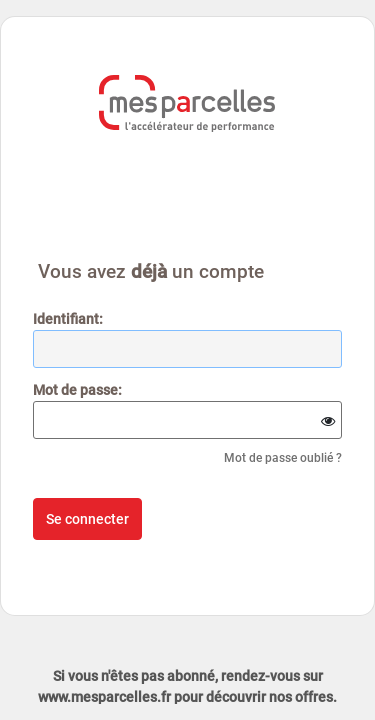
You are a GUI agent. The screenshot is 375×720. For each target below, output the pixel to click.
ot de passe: (77, 390)
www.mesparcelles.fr (104, 697)
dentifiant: (68, 319)
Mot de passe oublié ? (283, 458)
